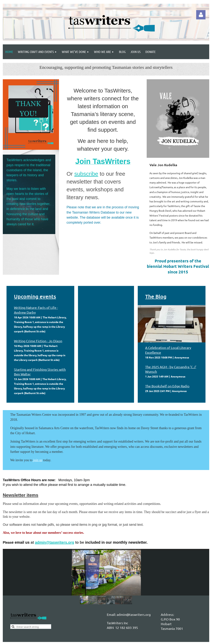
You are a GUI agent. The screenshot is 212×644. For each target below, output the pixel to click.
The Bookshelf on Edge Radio (167, 386)
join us (38, 460)
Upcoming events (35, 296)
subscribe (86, 174)
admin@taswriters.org (55, 542)
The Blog (156, 296)
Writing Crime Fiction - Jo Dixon (38, 341)
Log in (201, 15)
